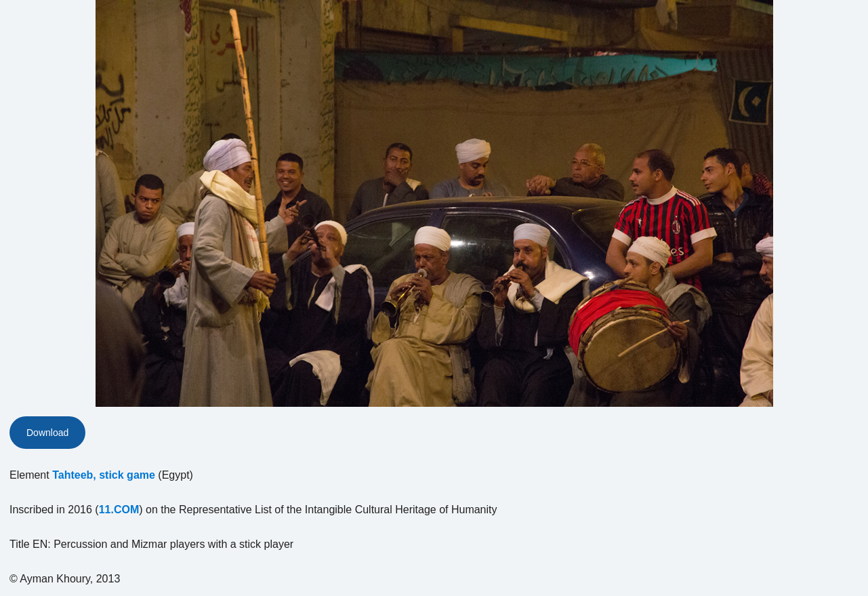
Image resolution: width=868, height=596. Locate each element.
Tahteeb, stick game (104, 475)
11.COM (119, 510)
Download (47, 433)
